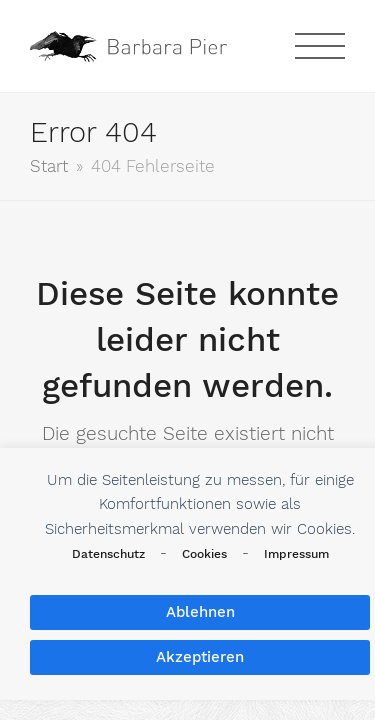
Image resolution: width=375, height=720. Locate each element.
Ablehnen (200, 612)
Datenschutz (108, 554)
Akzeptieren (200, 657)
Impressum (296, 554)
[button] (320, 46)
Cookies (204, 554)
